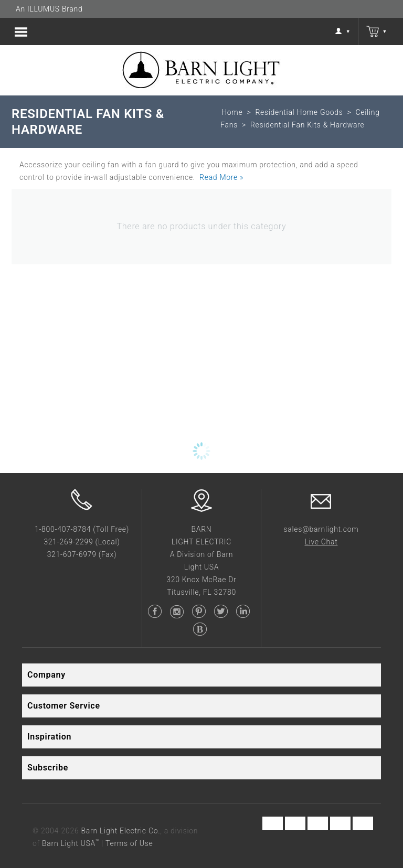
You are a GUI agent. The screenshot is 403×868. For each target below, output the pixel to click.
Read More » (221, 177)
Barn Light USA (71, 843)
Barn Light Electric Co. (121, 831)
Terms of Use (129, 843)
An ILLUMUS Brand (49, 9)
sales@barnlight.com (321, 529)
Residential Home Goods (299, 112)
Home (232, 112)
